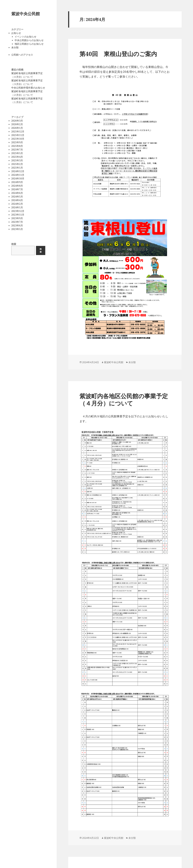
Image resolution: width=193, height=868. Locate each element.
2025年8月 (17, 146)
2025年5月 (17, 153)
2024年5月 (17, 197)
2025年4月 (17, 157)
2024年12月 (18, 171)
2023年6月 (17, 225)
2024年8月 (17, 186)
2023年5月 (17, 229)
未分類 (15, 47)
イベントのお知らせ (25, 37)
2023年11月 (18, 215)
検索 (14, 244)
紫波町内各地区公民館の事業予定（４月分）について (124, 400)
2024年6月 (17, 193)
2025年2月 (17, 164)
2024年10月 (18, 178)
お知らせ (16, 33)
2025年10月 (18, 139)
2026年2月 (17, 124)
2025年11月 (18, 135)
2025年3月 (17, 160)
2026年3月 (17, 121)
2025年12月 (18, 131)
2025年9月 (17, 142)
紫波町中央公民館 (114, 362)
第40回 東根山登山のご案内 (118, 54)
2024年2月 (17, 204)
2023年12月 (18, 211)
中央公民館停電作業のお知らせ (28, 88)
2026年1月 (17, 128)
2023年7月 (17, 222)
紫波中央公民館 (26, 14)
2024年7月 (17, 189)
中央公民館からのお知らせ (29, 40)
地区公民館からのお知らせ (29, 44)
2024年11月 (18, 175)
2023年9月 (17, 218)
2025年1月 (17, 168)
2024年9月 (17, 182)
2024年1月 (17, 207)
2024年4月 (17, 200)
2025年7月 (17, 150)
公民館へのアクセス (22, 55)
